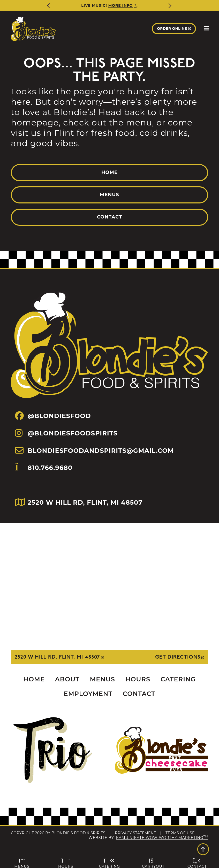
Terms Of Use (180, 833)
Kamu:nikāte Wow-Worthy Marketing (162, 838)
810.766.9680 (44, 476)
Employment (88, 694)
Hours (138, 679)
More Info (120, 5)
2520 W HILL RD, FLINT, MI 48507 (79, 502)
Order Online (171, 29)
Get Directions (178, 657)
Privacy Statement (135, 833)
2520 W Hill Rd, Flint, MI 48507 (57, 657)
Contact (109, 217)
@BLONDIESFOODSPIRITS (66, 433)
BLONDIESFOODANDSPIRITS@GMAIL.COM (94, 450)
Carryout (153, 863)
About (67, 679)
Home (109, 172)
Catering (178, 679)
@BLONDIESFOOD (53, 416)
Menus (109, 195)
